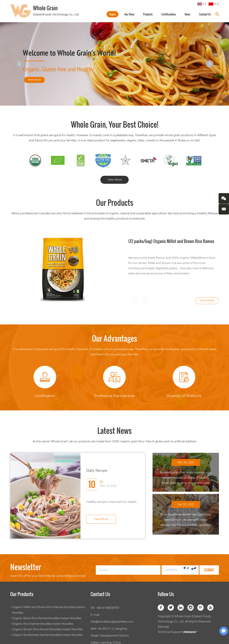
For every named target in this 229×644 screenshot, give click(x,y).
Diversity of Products (184, 396)
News (188, 14)
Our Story (129, 14)
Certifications (169, 14)
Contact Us (205, 14)
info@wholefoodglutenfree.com (112, 622)
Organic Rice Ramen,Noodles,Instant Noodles (43, 624)
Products (148, 14)
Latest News (114, 431)
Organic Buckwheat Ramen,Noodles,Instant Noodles (47, 635)
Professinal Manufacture (114, 396)
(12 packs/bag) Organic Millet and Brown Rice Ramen (171, 241)
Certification (45, 396)
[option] (114, 64)
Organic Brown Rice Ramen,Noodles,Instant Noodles (47, 629)
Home (113, 14)
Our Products (115, 203)
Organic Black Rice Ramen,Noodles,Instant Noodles (47, 618)
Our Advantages (114, 338)
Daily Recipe (97, 470)
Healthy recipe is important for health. (112, 502)
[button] (19, 64)
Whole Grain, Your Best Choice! (115, 124)
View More (101, 519)
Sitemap (163, 627)
